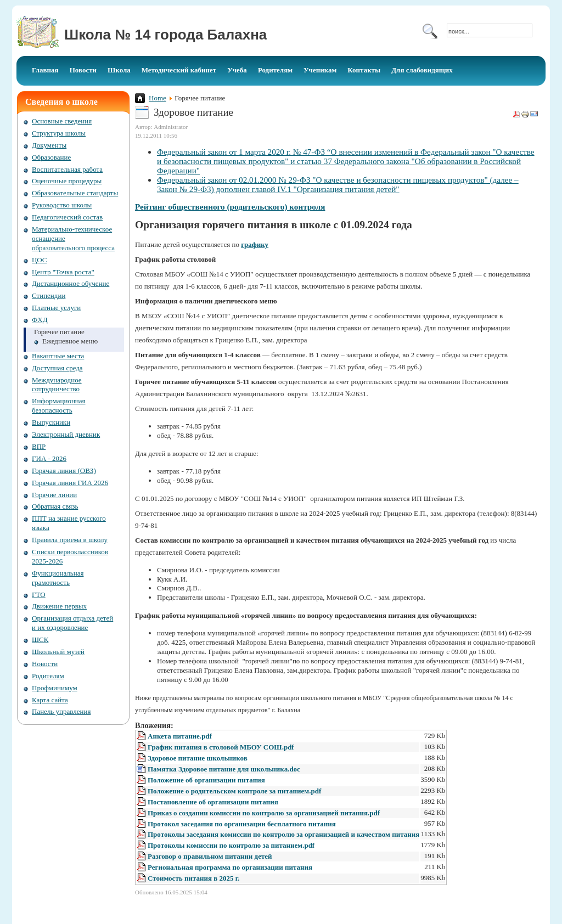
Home (158, 98)
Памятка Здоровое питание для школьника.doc (224, 769)
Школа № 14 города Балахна (165, 35)
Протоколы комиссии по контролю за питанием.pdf (231, 845)
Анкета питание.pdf (180, 736)
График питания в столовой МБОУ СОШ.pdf (221, 747)
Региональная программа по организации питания (230, 867)
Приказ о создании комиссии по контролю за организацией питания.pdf (264, 813)
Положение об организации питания (206, 780)
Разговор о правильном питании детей (210, 856)
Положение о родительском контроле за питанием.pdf (234, 791)
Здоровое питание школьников (198, 758)
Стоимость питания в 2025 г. (193, 878)
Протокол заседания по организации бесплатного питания (242, 824)
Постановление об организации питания (213, 802)
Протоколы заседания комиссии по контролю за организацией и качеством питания (283, 834)
